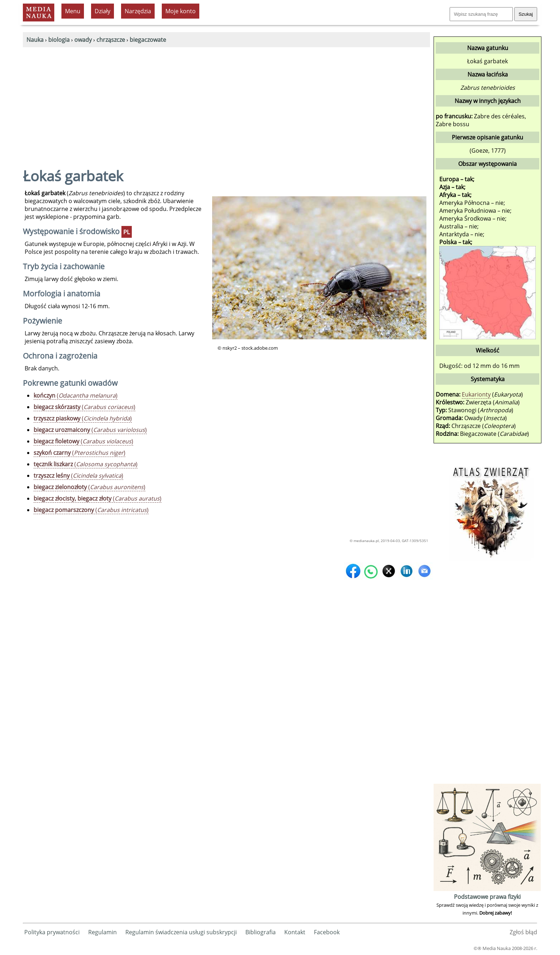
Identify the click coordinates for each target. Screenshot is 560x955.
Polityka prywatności (52, 932)
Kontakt (295, 932)
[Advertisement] (226, 101)
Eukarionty (476, 394)
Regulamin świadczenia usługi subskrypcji (181, 932)
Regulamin (102, 932)
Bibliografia (261, 932)
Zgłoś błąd (523, 932)
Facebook (327, 932)
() (76, 395)
